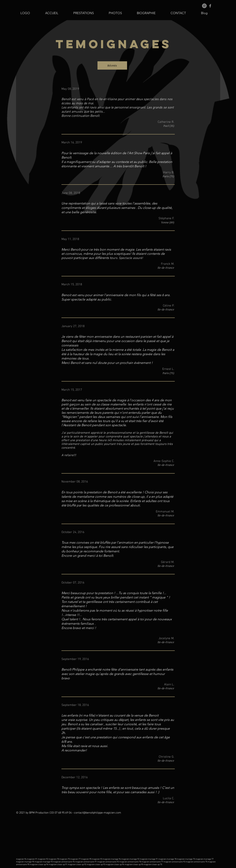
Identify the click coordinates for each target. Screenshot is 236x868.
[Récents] (112, 65)
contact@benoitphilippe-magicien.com (97, 813)
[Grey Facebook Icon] (210, 6)
